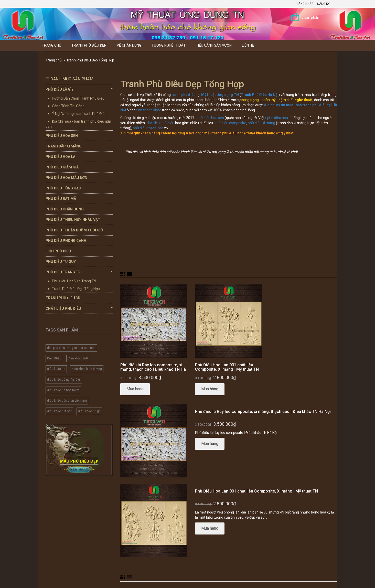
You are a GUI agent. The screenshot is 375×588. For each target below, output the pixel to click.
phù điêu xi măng (261, 123)
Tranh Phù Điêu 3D (63, 298)
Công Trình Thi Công (68, 106)
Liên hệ (248, 45)
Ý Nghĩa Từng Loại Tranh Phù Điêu (79, 114)
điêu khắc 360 (78, 358)
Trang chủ (51, 45)
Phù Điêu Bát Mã (61, 199)
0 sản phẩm (311, 17)
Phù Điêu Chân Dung (65, 209)
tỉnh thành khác (149, 110)
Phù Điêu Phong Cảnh (66, 241)
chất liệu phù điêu (160, 123)
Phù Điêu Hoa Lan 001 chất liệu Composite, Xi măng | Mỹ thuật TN (227, 367)
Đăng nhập (305, 4)
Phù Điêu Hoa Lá (60, 157)
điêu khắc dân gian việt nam (67, 401)
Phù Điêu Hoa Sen (62, 136)
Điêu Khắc (54, 358)
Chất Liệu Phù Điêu (79, 308)
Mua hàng (135, 389)
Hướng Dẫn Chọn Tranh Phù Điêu (78, 98)
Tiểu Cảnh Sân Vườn (214, 45)
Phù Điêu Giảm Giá (62, 167)
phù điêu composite (230, 123)
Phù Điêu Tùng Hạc (63, 188)
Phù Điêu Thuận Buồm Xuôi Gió (74, 230)
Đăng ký (323, 4)
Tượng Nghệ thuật (169, 45)
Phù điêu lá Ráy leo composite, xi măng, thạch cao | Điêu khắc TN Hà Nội (153, 369)
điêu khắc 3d (56, 369)
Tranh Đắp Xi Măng (63, 146)
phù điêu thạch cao (148, 128)
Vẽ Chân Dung (129, 45)
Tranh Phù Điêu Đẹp (89, 45)
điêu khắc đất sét (59, 411)
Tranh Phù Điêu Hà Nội (260, 95)
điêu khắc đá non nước (63, 390)
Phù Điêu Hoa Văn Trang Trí (74, 281)
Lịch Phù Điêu (58, 251)
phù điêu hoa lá (279, 118)
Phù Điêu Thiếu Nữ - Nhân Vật (73, 220)
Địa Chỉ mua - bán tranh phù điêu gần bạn (78, 124)
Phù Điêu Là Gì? (79, 89)
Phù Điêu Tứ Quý (61, 262)
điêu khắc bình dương (87, 369)
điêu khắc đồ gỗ (89, 411)
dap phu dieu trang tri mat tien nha (71, 348)
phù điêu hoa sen (210, 118)
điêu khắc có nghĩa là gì (64, 380)
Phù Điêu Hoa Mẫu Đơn (66, 178)
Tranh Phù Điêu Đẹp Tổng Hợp (76, 289)
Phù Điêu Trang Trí (79, 272)
